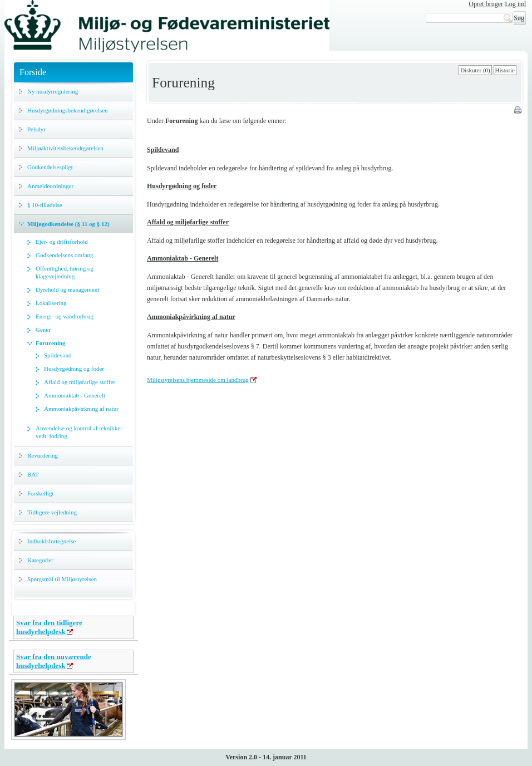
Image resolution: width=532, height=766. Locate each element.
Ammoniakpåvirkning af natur (81, 409)
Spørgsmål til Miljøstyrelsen (62, 579)
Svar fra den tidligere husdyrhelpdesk (49, 627)
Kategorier (40, 560)
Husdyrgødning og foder (74, 369)
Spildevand (58, 355)
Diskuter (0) (475, 70)
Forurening (51, 343)
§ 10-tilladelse (45, 205)
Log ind (515, 4)
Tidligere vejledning (52, 512)
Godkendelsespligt (50, 167)
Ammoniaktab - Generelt (75, 395)
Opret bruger (486, 4)
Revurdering (43, 455)
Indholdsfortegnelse (51, 541)
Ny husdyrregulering (53, 91)
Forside (33, 72)
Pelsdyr (36, 129)
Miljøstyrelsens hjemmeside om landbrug (198, 380)
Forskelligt (41, 493)
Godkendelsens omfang (65, 255)
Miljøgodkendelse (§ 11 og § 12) (68, 224)
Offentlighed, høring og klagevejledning (65, 272)
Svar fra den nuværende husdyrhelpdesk (54, 661)
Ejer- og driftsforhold (62, 242)
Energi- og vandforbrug (65, 316)
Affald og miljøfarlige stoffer (80, 382)
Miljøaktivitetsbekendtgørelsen (65, 148)
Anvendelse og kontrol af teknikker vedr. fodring (79, 432)
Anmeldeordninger (50, 186)
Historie (505, 70)
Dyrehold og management (67, 289)
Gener (43, 330)
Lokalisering (51, 303)
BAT (33, 474)
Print (519, 111)
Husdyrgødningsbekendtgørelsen (68, 110)
